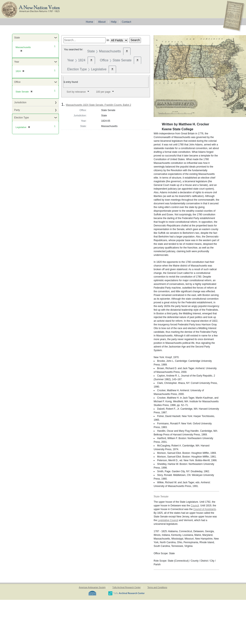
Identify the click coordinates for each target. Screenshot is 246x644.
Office (17, 82)
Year (17, 62)
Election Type (21, 118)
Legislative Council (168, 520)
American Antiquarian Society (92, 587)
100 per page (103, 92)
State (17, 38)
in (108, 40)
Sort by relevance (76, 92)
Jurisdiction (20, 102)
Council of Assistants (205, 509)
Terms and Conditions (157, 587)
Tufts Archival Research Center (126, 587)
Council (195, 506)
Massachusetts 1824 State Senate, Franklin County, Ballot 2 (98, 105)
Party (17, 110)
